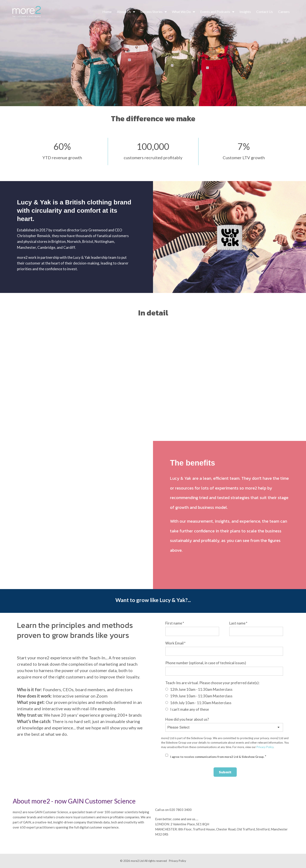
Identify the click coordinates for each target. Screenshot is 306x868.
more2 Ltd (137, 861)
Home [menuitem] (107, 12)
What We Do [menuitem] (181, 12)
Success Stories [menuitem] (151, 12)
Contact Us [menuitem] (265, 12)
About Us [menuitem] (124, 12)
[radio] (224, 689)
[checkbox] (224, 699)
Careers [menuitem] (284, 12)
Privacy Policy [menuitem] (178, 861)
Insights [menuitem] (245, 12)
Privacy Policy (265, 747)
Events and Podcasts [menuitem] (215, 12)
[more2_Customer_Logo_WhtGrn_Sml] (27, 12)
